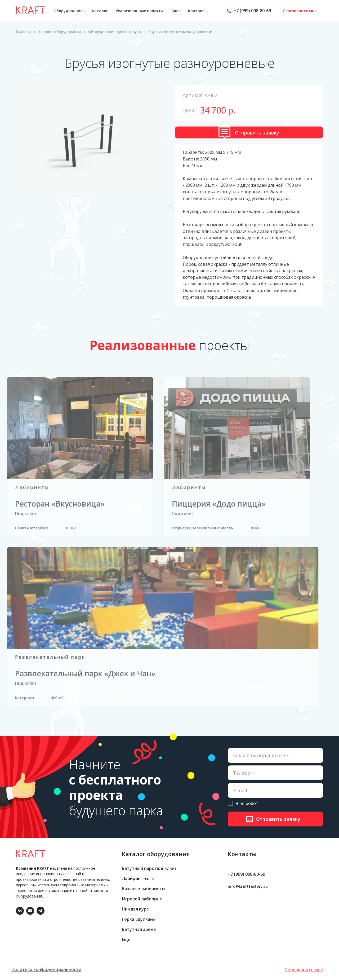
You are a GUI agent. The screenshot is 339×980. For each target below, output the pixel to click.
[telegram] (40, 910)
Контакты (198, 11)
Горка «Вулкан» (139, 919)
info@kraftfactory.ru (248, 886)
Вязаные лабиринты (144, 888)
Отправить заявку (278, 819)
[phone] (275, 773)
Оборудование (68, 11)
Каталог (100, 11)
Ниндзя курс (135, 909)
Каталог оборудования (59, 32)
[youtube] (30, 910)
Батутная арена (139, 929)
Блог (176, 11)
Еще (126, 939)
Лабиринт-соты (139, 878)
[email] (275, 790)
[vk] (19, 910)
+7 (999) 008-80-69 (252, 11)
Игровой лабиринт (142, 899)
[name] (275, 755)
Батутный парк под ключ (149, 868)
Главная (23, 32)
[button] (249, 132)
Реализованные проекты (140, 11)
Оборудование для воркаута (115, 32)
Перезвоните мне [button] (300, 11)
